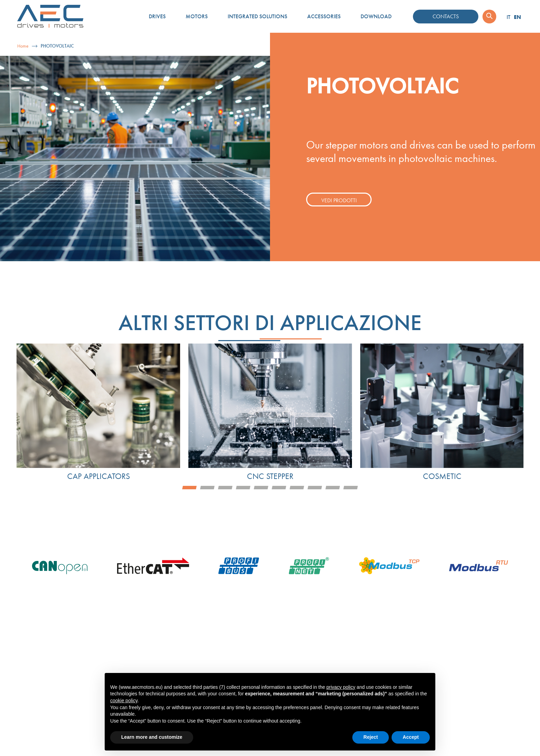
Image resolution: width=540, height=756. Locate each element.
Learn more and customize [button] (152, 737)
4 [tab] (243, 488)
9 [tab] (333, 488)
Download (376, 16)
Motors (197, 16)
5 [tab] (261, 488)
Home (23, 46)
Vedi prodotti (339, 200)
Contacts (446, 16)
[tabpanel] (98, 412)
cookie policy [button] (124, 701)
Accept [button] (411, 737)
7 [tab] (297, 488)
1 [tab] (189, 488)
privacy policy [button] (341, 687)
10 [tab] (351, 488)
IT (508, 17)
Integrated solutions (257, 16)
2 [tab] (207, 488)
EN (517, 17)
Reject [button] (371, 737)
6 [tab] (279, 488)
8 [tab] (315, 488)
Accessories (324, 16)
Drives (157, 16)
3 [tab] (225, 488)
